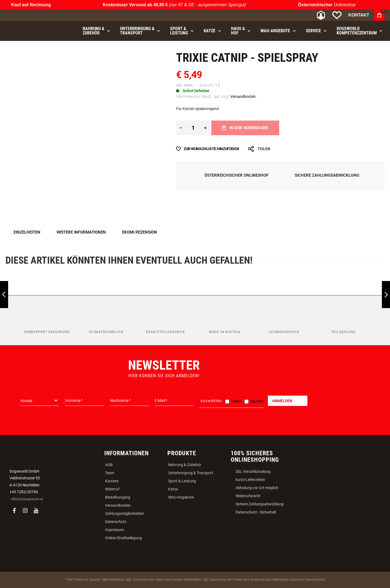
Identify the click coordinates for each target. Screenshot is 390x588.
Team (110, 473)
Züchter (257, 401)
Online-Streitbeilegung (123, 538)
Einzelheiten (27, 232)
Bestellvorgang (118, 497)
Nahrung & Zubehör (185, 465)
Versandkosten (118, 505)
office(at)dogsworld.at (27, 499)
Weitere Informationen (81, 232)
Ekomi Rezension (140, 232)
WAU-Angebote (181, 497)
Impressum (115, 530)
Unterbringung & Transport (191, 473)
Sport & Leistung (182, 481)
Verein (237, 401)
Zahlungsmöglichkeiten (125, 513)
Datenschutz (116, 522)
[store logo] (34, 15)
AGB (109, 465)
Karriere (112, 481)
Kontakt (359, 15)
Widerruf (112, 489)
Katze (173, 489)
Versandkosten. (243, 96)
